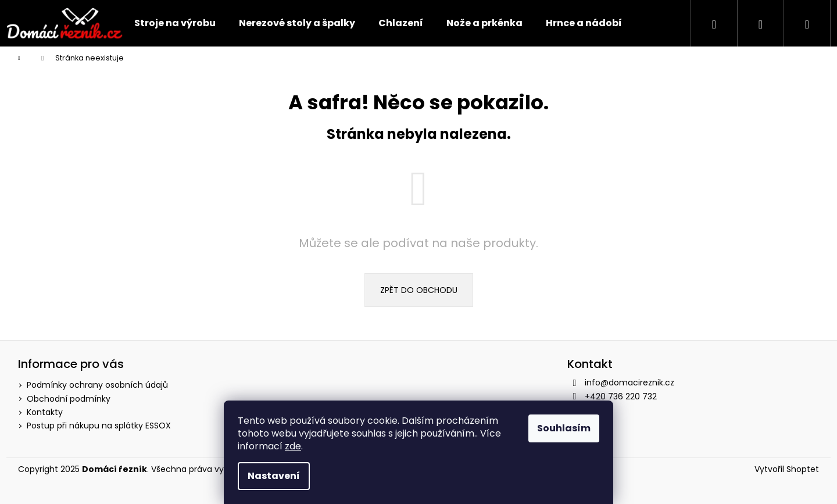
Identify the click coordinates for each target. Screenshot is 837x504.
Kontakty (45, 412)
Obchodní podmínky (69, 399)
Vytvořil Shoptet (787, 469)
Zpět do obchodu (419, 290)
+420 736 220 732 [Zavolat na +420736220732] (621, 396)
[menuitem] (175, 23)
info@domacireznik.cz (629, 383)
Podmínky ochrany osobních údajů (97, 385)
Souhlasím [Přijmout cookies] (564, 428)
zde (293, 446)
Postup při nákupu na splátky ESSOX (99, 426)
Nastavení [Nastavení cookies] (274, 476)
